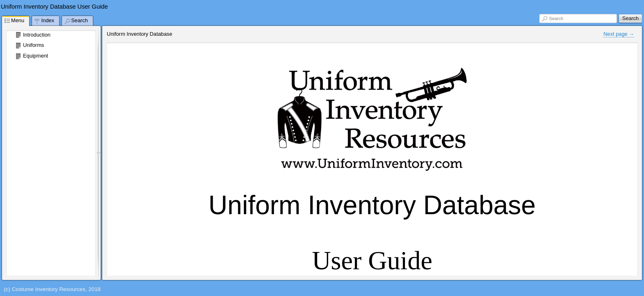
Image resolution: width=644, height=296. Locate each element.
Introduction (37, 35)
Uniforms (33, 45)
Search (556, 18)
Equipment (36, 56)
